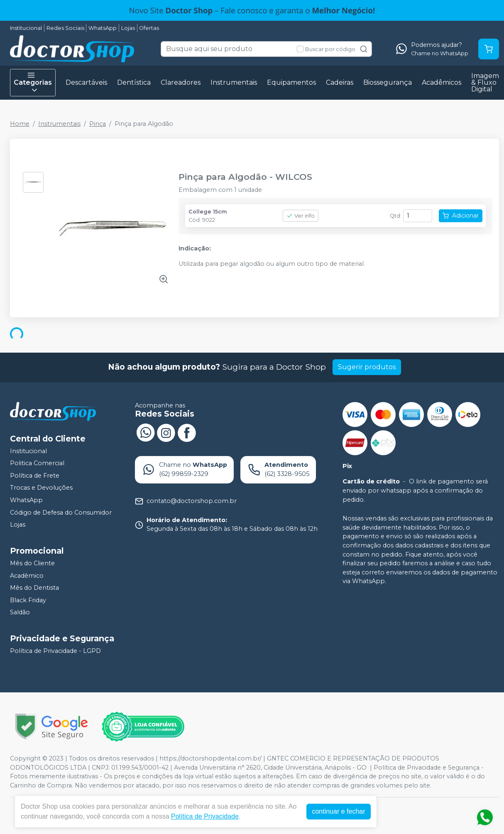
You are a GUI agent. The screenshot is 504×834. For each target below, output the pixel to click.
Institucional (26, 28)
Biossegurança (388, 82)
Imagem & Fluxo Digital (485, 82)
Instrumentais (234, 82)
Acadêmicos (442, 82)
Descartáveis (86, 82)
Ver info (301, 216)
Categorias (33, 83)
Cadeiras (340, 82)
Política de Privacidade (205, 816)
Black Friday (28, 600)
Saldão (20, 613)
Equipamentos (291, 82)
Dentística (134, 82)
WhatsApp (103, 28)
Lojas (128, 28)
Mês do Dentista (34, 588)
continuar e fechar (339, 811)
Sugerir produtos (367, 367)
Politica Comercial (37, 463)
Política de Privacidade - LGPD (55, 651)
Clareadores (181, 82)
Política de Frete (35, 476)
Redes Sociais (65, 28)
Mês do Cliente (32, 563)
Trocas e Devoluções (41, 488)
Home (20, 124)
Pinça (98, 124)
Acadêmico (27, 576)
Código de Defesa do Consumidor (61, 513)
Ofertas (149, 28)
